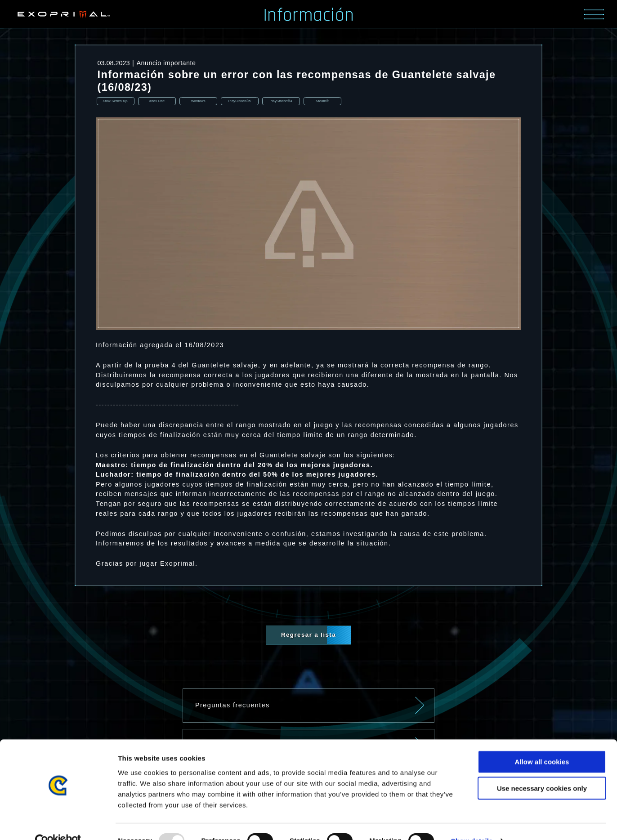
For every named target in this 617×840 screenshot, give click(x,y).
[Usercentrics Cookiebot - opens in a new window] (58, 822)
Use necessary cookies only (542, 770)
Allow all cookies (542, 743)
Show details (472, 822)
